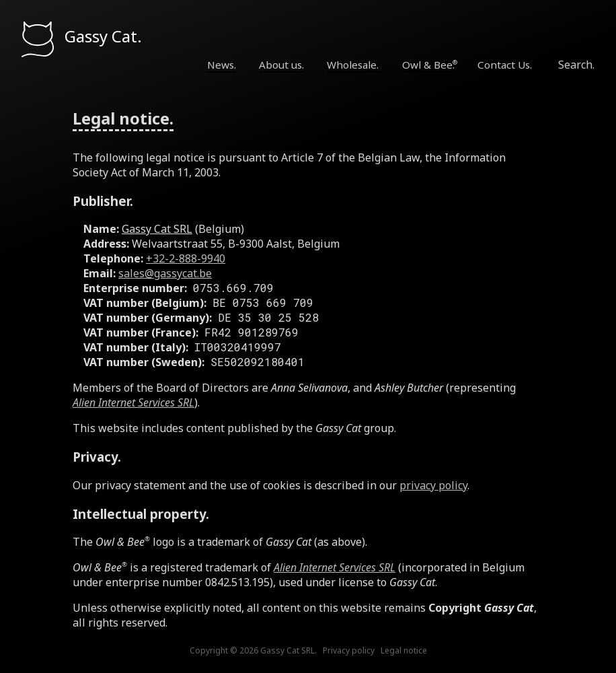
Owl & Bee (427, 65)
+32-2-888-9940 (186, 258)
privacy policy (433, 485)
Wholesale (352, 65)
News (221, 65)
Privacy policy (349, 650)
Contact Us (504, 65)
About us (280, 65)
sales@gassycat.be (165, 273)
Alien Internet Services (133, 402)
